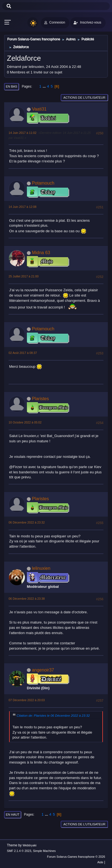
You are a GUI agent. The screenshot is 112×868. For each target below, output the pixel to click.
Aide (100, 862)
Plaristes (40, 399)
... (45, 86)
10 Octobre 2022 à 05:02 (25, 422)
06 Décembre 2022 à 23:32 (27, 522)
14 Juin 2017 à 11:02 (23, 133)
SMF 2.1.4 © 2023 (19, 851)
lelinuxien (41, 568)
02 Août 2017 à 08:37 (23, 353)
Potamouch (43, 183)
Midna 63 (41, 253)
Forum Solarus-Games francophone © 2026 (76, 857)
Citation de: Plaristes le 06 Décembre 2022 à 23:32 (53, 715)
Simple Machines (44, 851)
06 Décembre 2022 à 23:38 (27, 599)
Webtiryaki (30, 845)
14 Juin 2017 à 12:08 (23, 207)
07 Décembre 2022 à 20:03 (27, 700)
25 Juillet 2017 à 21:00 (24, 276)
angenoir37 (43, 670)
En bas (11, 86)
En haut (13, 815)
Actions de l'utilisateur (84, 98)
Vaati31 (39, 109)
